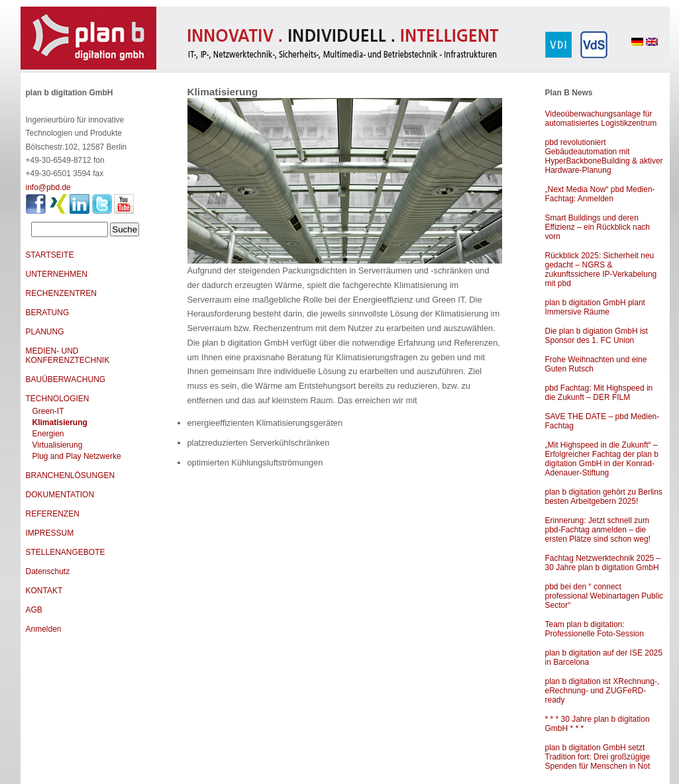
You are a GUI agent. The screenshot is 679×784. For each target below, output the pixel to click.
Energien (48, 434)
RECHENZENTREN (61, 293)
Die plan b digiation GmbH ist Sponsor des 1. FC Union (597, 336)
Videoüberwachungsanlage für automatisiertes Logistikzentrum (601, 119)
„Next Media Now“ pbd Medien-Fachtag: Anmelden (600, 194)
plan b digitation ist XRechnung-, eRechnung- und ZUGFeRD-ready (602, 691)
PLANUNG (45, 332)
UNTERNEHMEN (57, 274)
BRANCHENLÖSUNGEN (71, 475)
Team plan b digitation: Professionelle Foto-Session (595, 629)
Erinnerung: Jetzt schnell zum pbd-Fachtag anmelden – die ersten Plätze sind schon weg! (598, 530)
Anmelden (44, 629)
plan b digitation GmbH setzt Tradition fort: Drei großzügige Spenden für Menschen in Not (598, 757)
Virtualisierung (58, 445)
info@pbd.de (48, 187)
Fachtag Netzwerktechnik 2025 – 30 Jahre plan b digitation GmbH (603, 563)
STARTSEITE (50, 255)
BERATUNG (48, 313)
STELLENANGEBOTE (66, 552)
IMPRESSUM (50, 533)
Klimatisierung (60, 422)
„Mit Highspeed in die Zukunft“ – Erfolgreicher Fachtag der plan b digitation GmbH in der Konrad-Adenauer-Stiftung (602, 459)
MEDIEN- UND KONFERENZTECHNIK (68, 356)
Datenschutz (48, 571)
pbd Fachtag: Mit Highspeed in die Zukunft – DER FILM (599, 393)
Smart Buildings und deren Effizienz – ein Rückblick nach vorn (598, 227)
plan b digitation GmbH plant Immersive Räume (595, 307)
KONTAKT (44, 591)
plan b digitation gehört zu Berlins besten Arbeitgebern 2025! (604, 497)
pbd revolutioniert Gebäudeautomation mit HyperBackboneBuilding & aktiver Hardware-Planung (604, 156)
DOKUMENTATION (60, 495)
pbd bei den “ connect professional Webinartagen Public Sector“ (604, 596)
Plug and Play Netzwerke (77, 456)
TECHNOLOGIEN (58, 399)
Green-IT (48, 411)
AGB (34, 610)
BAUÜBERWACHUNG (66, 379)
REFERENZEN (53, 514)
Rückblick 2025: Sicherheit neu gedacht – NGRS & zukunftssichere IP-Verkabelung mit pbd (601, 269)
